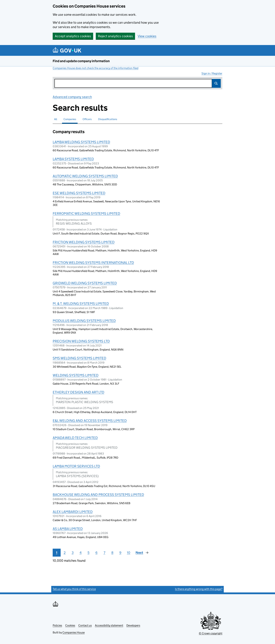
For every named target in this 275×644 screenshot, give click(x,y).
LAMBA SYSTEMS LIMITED (73, 159)
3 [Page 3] (73, 553)
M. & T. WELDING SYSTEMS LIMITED (81, 304)
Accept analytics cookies (73, 36)
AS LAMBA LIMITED (68, 529)
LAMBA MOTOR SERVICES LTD (76, 466)
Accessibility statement (109, 625)
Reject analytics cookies (115, 36)
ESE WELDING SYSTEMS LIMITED (79, 193)
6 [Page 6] (96, 553)
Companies (70, 119)
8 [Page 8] (112, 553)
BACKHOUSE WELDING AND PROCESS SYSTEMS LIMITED (98, 495)
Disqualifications (108, 119)
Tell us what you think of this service (74, 589)
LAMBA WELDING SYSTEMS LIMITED (81, 142)
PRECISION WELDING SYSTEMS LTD (81, 341)
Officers (87, 119)
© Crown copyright (211, 633)
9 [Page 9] (120, 553)
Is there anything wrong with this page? (199, 589)
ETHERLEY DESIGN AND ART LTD (78, 392)
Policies (57, 625)
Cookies (70, 625)
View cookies (147, 36)
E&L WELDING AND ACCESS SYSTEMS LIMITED (90, 421)
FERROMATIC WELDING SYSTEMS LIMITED (86, 213)
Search (216, 83)
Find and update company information (81, 61)
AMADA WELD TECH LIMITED (75, 438)
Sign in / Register (212, 73)
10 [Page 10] (129, 553)
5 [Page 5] (88, 553)
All (56, 119)
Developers (133, 625)
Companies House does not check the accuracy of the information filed (96, 68)
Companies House (74, 632)
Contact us (85, 625)
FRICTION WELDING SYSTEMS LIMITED (84, 242)
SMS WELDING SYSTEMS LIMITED (79, 358)
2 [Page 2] (65, 553)
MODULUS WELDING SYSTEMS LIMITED (84, 321)
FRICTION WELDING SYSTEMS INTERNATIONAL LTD (93, 263)
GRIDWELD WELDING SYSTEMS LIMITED (85, 283)
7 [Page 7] (104, 553)
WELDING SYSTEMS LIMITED (76, 375)
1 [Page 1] (57, 553)
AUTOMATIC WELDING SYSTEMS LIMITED (85, 176)
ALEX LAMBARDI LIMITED (73, 512)
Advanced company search (72, 97)
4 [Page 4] (81, 553)
